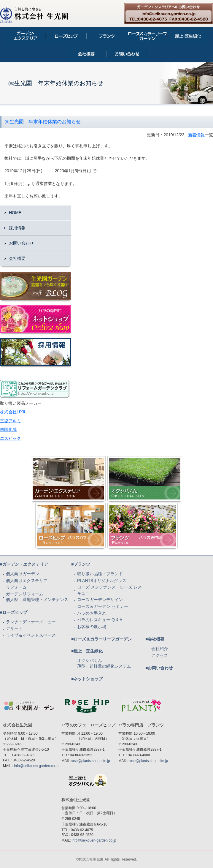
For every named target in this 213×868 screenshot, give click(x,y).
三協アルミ (10, 421)
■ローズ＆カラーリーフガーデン (101, 639)
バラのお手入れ (92, 613)
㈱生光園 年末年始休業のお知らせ (43, 122)
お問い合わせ (21, 243)
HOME (15, 213)
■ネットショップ (87, 679)
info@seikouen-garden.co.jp (36, 766)
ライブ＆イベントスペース (31, 635)
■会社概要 (155, 639)
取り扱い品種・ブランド (100, 574)
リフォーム (16, 587)
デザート (14, 628)
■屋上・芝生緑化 (87, 651)
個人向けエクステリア (27, 581)
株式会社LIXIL (13, 412)
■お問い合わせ (159, 668)
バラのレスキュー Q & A (100, 620)
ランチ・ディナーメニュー (31, 622)
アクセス (160, 655)
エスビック (10, 438)
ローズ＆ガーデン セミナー (103, 606)
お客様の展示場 (92, 627)
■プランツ (81, 564)
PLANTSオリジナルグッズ (102, 581)
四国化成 (8, 429)
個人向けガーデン (23, 574)
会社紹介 (160, 649)
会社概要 (17, 258)
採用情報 (17, 228)
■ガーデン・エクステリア (24, 564)
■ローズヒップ (14, 612)
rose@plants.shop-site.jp (90, 761)
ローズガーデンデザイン (100, 600)
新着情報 (196, 135)
